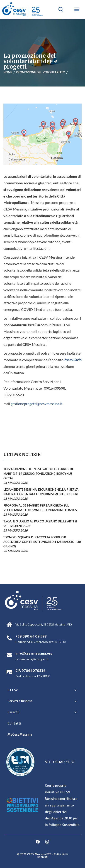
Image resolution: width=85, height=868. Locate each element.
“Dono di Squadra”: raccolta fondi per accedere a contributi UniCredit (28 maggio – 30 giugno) (42, 542)
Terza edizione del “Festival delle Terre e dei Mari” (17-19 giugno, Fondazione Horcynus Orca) (39, 474)
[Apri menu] (77, 9)
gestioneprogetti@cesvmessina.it (36, 404)
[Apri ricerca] (61, 9)
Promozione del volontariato (40, 72)
